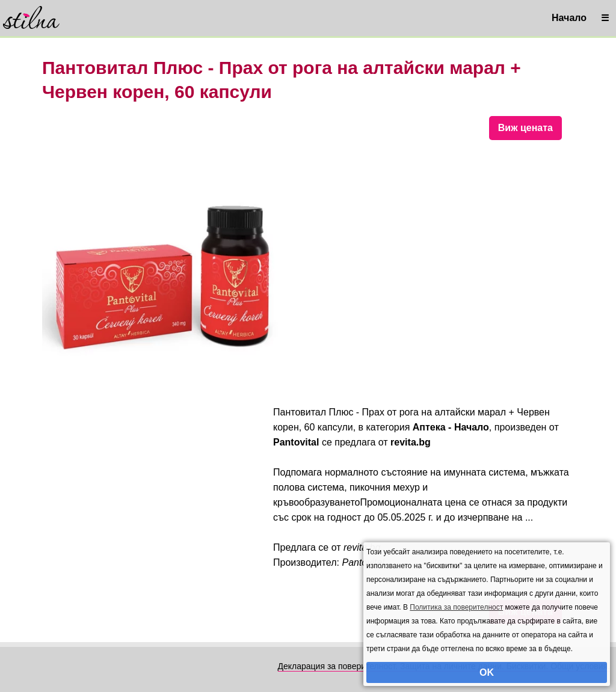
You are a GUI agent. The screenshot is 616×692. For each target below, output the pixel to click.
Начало (569, 18)
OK (487, 672)
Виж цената (525, 128)
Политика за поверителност (456, 607)
